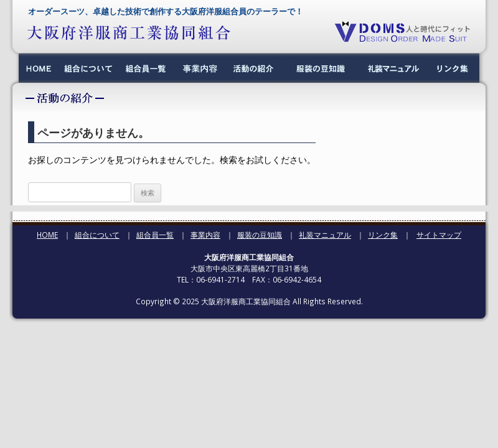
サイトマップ (439, 235)
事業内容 (205, 235)
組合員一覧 (155, 235)
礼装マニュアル (325, 235)
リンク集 (383, 235)
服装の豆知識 (260, 235)
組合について (97, 235)
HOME (47, 235)
